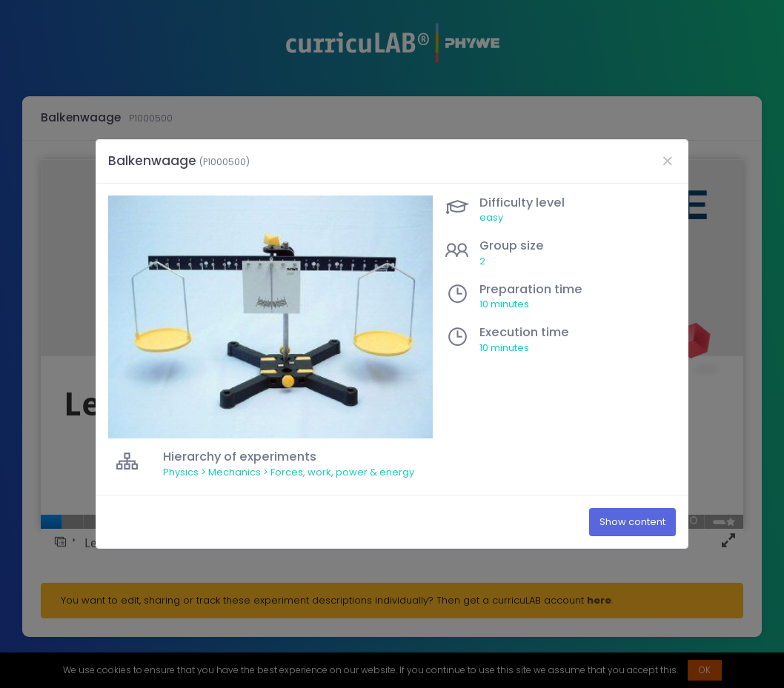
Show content (632, 522)
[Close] (667, 161)
